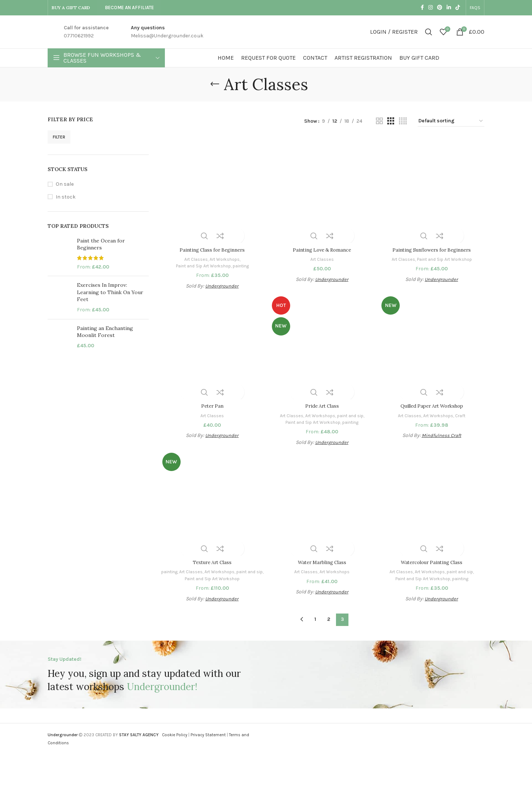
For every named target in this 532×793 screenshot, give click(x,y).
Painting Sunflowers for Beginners (433, 248)
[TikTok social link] (458, 8)
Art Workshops (224, 257)
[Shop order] (451, 121)
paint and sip (352, 414)
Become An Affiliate (129, 8)
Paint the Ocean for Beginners (101, 244)
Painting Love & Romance (322, 248)
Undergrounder (221, 284)
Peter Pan (211, 405)
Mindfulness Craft (442, 435)
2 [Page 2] (329, 619)
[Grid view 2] (379, 121)
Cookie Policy (175, 735)
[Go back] (215, 84)
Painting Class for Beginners (211, 248)
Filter (59, 137)
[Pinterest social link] (440, 8)
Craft (464, 414)
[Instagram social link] (431, 8)
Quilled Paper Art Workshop (433, 405)
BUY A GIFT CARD (71, 8)
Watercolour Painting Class (433, 562)
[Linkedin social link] (449, 8)
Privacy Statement (208, 735)
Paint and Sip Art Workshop (201, 264)
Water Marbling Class (322, 562)
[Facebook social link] (422, 8)
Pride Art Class (322, 405)
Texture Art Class (211, 562)
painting (242, 264)
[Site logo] (266, 31)
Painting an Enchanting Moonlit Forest (105, 332)
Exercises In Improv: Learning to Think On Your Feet (110, 292)
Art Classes (193, 257)
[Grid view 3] (391, 121)
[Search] (429, 32)
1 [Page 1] (315, 619)
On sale (65, 184)
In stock (66, 197)
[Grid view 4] (403, 121)
